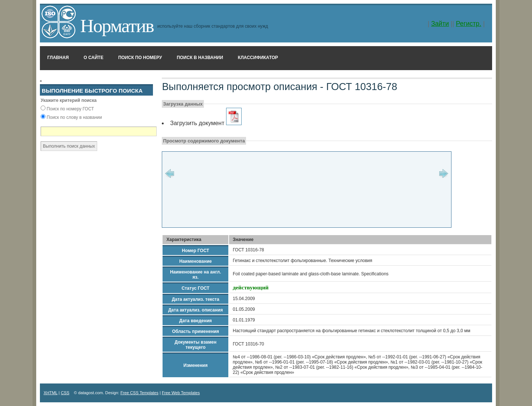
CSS (65, 393)
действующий (251, 287)
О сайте (93, 58)
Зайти (440, 24)
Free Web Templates (181, 393)
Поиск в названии (200, 58)
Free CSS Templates (139, 393)
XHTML (51, 393)
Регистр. (469, 24)
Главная (58, 58)
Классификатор (258, 58)
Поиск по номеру (140, 58)
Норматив (117, 26)
